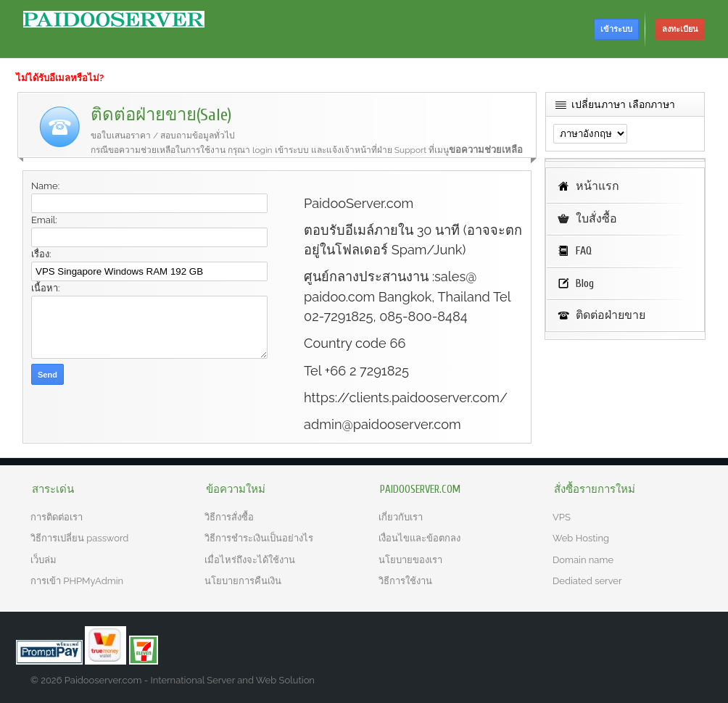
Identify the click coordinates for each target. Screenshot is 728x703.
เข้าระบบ (616, 29)
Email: (44, 220)
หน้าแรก (597, 186)
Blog (585, 283)
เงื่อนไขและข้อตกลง (419, 538)
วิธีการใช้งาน (405, 581)
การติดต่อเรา (57, 517)
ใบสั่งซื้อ (596, 219)
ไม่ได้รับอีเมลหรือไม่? (60, 78)
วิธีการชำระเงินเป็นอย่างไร (259, 538)
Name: (45, 186)
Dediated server (587, 581)
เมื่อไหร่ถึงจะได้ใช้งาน (250, 560)
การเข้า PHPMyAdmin (77, 581)
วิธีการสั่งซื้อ (229, 517)
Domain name (583, 560)
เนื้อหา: (45, 288)
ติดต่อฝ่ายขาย (611, 315)
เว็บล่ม (44, 560)
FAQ (584, 251)
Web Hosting (581, 538)
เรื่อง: (41, 254)
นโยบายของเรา (410, 560)
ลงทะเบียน (680, 29)
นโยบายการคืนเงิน (243, 581)
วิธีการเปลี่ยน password (79, 538)
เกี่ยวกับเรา (401, 517)
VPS (562, 517)
